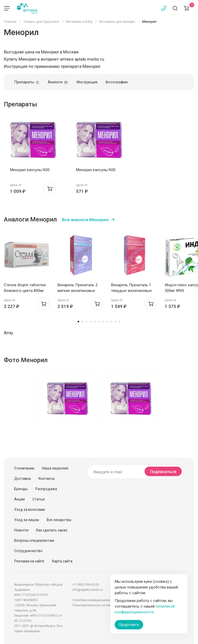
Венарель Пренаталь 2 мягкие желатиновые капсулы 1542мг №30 (77, 291)
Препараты (27, 82)
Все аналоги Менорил (85, 220)
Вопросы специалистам (34, 540)
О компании (24, 468)
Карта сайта (62, 561)
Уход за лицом (27, 520)
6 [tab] (99, 322)
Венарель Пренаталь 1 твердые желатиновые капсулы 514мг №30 (131, 291)
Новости (21, 530)
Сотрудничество (28, 551)
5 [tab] (95, 322)
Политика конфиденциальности (96, 600)
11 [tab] (120, 322)
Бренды (21, 489)
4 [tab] (91, 322)
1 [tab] (78, 322)
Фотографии (116, 82)
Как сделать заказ (52, 530)
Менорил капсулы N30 (30, 170)
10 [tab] (115, 322)
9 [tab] (111, 322)
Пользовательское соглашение (96, 605)
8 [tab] (107, 322)
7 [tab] (103, 322)
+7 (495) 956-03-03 (86, 585)
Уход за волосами (30, 510)
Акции (19, 499)
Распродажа (46, 489)
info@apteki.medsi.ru (88, 590)
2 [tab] (82, 322)
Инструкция (87, 82)
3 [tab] (87, 322)
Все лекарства (59, 520)
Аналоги (58, 82)
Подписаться (163, 472)
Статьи (39, 499)
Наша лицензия (55, 468)
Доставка (22, 479)
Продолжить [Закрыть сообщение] (129, 625)
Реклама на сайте (29, 561)
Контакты (47, 479)
